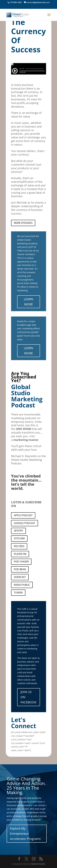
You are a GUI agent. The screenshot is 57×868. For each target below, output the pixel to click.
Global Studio (38, 864)
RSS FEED (19, 546)
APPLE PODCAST (23, 515)
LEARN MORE (28, 302)
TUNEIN (18, 593)
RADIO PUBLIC (22, 585)
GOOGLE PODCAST (25, 523)
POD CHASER (21, 562)
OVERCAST (20, 577)
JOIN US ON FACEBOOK (28, 697)
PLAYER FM (20, 554)
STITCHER (19, 538)
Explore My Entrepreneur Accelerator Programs (25, 834)
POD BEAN (20, 569)
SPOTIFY (18, 531)
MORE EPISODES (23, 223)
